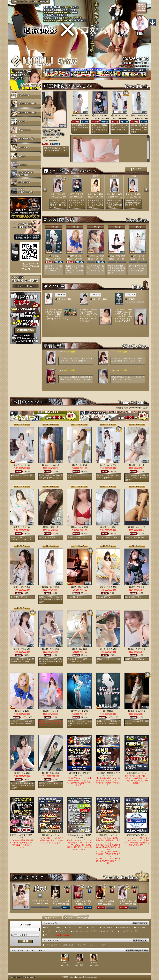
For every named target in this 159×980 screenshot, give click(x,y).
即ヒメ (48, 935)
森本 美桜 (99, 115)
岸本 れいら (50, 465)
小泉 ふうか (50, 773)
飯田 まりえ (79, 115)
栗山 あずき (116, 256)
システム (92, 928)
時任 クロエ (60, 901)
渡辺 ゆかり (138, 115)
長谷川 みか (95, 256)
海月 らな (50, 711)
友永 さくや (136, 649)
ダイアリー (140, 928)
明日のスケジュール (75, 928)
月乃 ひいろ (78, 587)
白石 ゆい (78, 649)
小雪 (53, 256)
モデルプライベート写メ (129, 931)
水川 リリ (136, 465)
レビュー (48, 931)
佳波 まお (107, 527)
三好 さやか (50, 649)
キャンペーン (107, 928)
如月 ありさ (136, 711)
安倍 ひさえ (21, 527)
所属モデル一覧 (124, 928)
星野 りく (78, 465)
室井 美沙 (50, 527)
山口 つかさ (93, 194)
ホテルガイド (108, 931)
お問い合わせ (68, 945)
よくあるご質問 (51, 945)
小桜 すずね (56, 194)
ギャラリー (62, 931)
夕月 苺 (137, 256)
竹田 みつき (119, 115)
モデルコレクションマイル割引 (85, 931)
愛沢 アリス (49, 138)
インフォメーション (88, 945)
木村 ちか (21, 773)
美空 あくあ (78, 711)
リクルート (106, 945)
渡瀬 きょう (62, 299)
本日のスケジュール (53, 928)
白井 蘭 (74, 256)
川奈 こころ (107, 649)
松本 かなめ (78, 527)
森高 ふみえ (136, 527)
